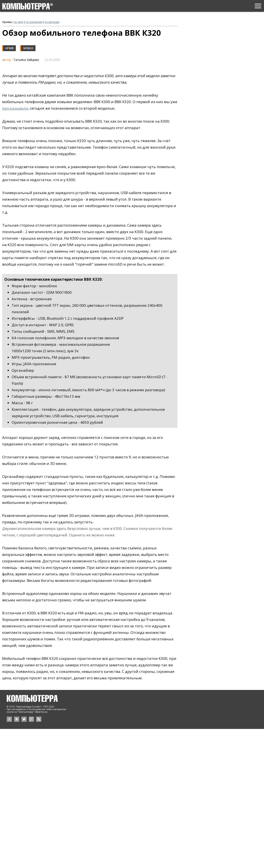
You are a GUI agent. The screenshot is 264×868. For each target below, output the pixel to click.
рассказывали (15, 108)
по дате (19, 22)
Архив (10, 48)
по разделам (34, 22)
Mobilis (28, 48)
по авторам (52, 22)
